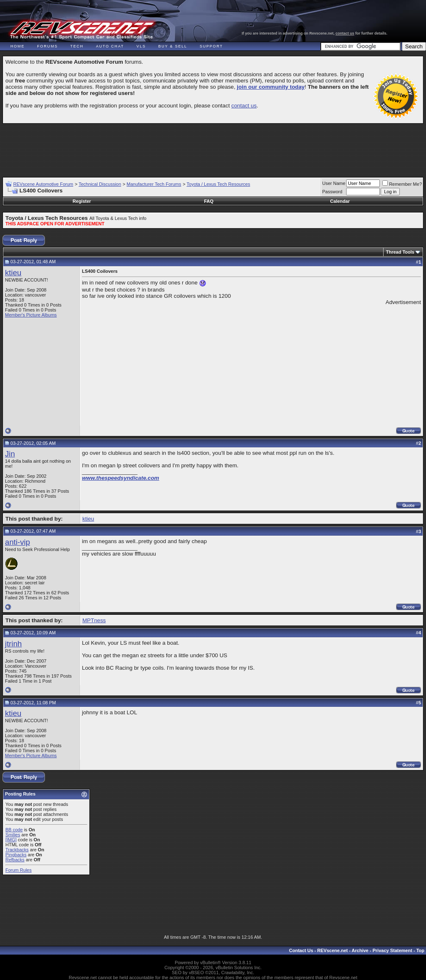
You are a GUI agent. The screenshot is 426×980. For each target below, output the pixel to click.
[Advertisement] (213, 147)
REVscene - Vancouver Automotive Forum (82, 30)
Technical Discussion (100, 184)
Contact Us (301, 950)
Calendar (340, 201)
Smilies (13, 835)
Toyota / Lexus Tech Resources (219, 184)
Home (17, 46)
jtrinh (13, 644)
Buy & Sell (173, 46)
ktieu (13, 273)
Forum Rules (19, 870)
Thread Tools (400, 252)
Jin (10, 454)
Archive (360, 950)
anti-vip (17, 542)
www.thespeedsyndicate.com (120, 478)
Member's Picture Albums (31, 315)
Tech (77, 46)
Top (420, 950)
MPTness (94, 620)
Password (332, 192)
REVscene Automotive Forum (43, 184)
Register (82, 201)
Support (211, 46)
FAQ (209, 201)
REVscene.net (333, 950)
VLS (141, 46)
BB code (14, 830)
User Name (334, 183)
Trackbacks (17, 850)
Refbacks (15, 860)
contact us (345, 33)
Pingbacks (16, 855)
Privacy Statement (392, 950)
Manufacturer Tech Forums (154, 184)
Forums (47, 46)
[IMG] (11, 840)
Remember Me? (402, 184)
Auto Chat (110, 46)
